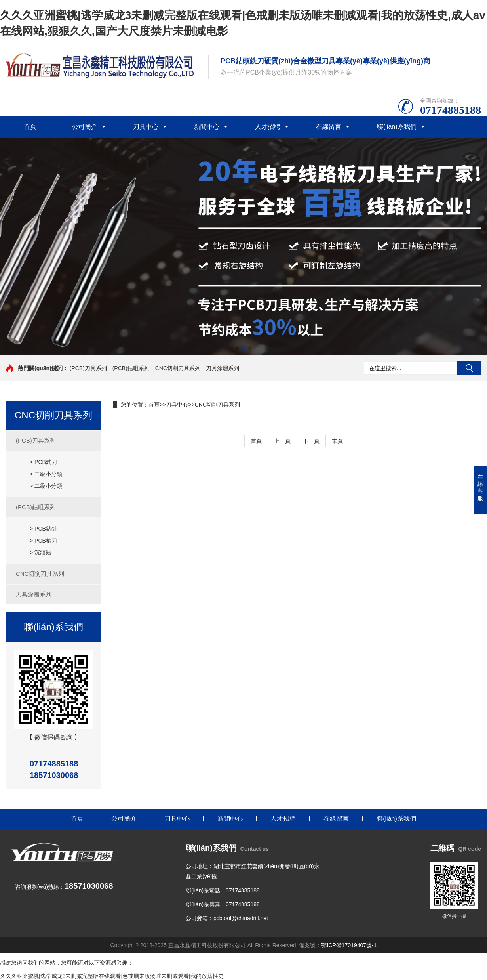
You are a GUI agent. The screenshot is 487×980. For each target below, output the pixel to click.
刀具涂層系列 (223, 368)
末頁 (337, 441)
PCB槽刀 (46, 541)
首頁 (30, 127)
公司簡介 (85, 127)
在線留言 (329, 127)
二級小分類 (48, 474)
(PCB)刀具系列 (88, 368)
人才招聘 (268, 127)
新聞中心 (207, 127)
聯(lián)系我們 (397, 127)
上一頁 (282, 441)
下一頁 (311, 441)
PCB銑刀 (46, 462)
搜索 (469, 368)
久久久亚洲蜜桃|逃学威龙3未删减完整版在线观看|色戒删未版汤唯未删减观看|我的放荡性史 (112, 976)
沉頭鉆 (43, 552)
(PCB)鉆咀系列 (131, 368)
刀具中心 (146, 127)
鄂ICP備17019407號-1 (349, 945)
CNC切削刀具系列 (178, 368)
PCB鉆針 (46, 529)
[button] (237, 348)
